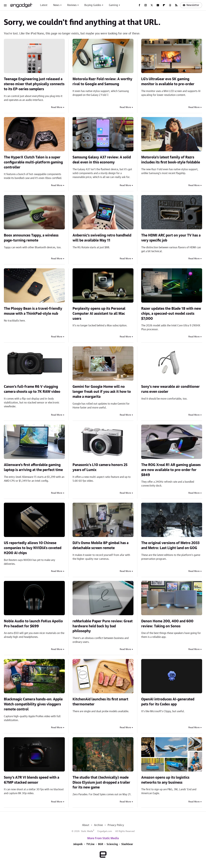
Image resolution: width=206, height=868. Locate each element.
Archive (98, 825)
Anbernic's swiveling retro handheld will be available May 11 (102, 238)
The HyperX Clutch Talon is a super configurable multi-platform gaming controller (33, 162)
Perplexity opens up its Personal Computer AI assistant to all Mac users (99, 314)
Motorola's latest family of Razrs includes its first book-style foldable (171, 160)
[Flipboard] (164, 5)
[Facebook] (139, 5)
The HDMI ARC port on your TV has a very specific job (171, 238)
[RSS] (176, 5)
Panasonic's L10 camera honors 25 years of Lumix (100, 467)
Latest (44, 5)
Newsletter (191, 5)
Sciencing (112, 844)
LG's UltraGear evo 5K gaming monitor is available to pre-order (168, 82)
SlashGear (127, 844)
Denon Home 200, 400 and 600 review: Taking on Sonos (167, 624)
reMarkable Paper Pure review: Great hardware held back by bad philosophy (103, 626)
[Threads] (170, 5)
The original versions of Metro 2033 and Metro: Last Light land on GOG (170, 545)
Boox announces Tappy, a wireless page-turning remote (31, 238)
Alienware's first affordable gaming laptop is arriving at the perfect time (33, 467)
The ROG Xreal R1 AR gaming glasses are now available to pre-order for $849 (171, 470)
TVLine (90, 844)
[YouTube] (158, 5)
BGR (101, 844)
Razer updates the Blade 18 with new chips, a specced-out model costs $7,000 (171, 314)
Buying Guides (93, 5)
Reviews (72, 5)
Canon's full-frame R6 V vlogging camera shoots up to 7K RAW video (32, 389)
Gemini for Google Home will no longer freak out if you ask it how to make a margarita (102, 392)
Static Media (87, 831)
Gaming (113, 5)
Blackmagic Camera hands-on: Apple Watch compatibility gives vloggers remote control (33, 704)
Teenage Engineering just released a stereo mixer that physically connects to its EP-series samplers (34, 84)
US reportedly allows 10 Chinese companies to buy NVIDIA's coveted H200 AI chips (33, 548)
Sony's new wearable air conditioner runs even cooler (170, 389)
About (86, 825)
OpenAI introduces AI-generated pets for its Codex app (168, 702)
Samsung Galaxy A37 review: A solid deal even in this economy (102, 160)
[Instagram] (146, 5)
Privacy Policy (116, 825)
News (56, 5)
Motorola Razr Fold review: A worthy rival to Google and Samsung (102, 82)
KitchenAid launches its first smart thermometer (100, 702)
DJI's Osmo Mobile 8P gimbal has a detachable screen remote (100, 545)
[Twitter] (152, 5)
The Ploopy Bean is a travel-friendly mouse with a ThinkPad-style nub (33, 311)
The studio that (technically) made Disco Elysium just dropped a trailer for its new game (101, 782)
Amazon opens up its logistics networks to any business (165, 780)
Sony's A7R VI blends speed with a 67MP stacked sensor (32, 780)
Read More (57, 107)
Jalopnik (78, 844)
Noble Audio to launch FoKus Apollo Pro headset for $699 (33, 624)
